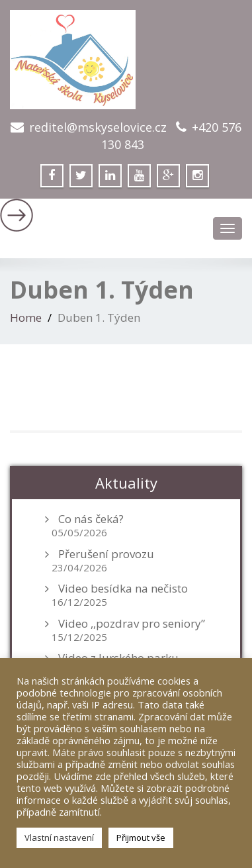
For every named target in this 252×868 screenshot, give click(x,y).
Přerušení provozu (106, 554)
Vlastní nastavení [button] (59, 838)
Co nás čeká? (91, 519)
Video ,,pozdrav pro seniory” (132, 624)
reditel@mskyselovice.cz (98, 127)
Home (26, 317)
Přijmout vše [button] (141, 838)
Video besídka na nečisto (123, 589)
